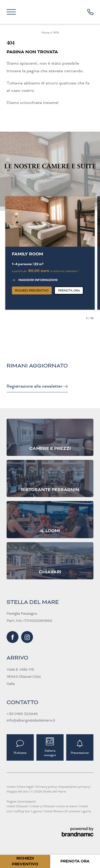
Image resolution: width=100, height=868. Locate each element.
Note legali (26, 787)
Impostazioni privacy (75, 787)
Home (46, 32)
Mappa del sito (18, 792)
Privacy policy (47, 787)
